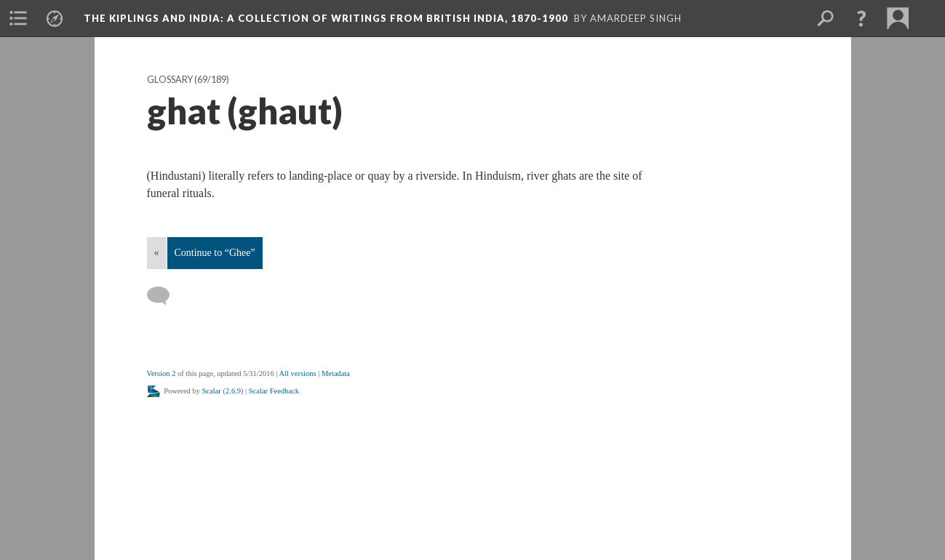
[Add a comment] (165, 296)
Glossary (170, 80)
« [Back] (157, 253)
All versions (298, 373)
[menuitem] (18, 18)
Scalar (212, 391)
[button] (861, 18)
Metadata (336, 373)
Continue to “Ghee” (215, 253)
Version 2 (162, 373)
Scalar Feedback (274, 391)
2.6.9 (233, 391)
